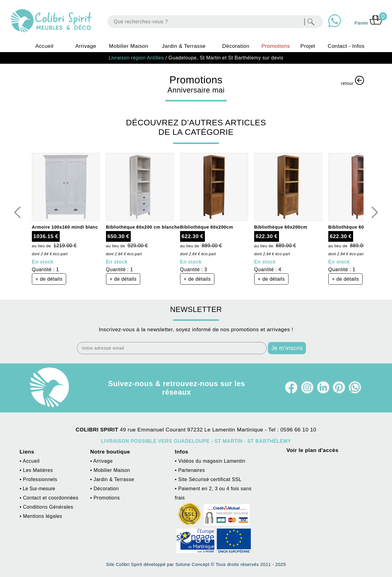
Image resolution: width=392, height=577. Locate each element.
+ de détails (49, 279)
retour (352, 81)
